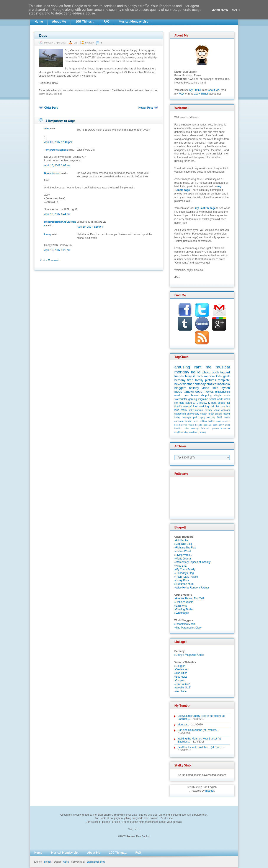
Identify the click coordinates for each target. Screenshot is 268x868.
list (228, 403)
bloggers (180, 388)
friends (179, 376)
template (224, 380)
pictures (211, 380)
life (176, 403)
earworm (179, 421)
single (218, 395)
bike (187, 428)
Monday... (183, 725)
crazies (212, 384)
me (209, 367)
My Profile (195, 90)
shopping (206, 395)
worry (197, 432)
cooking (195, 428)
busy (188, 376)
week (227, 399)
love (196, 421)
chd (212, 407)
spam (189, 403)
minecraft (226, 428)
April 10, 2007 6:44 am (57, 214)
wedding (204, 407)
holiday (194, 388)
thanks (178, 407)
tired (190, 380)
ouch (215, 372)
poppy (202, 417)
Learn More (220, 10)
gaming (193, 399)
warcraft (188, 407)
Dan (76, 43)
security (211, 417)
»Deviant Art (181, 669)
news (178, 384)
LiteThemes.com (96, 862)
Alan (47, 129)
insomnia (224, 384)
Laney (48, 234)
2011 (220, 417)
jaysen (225, 388)
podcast (208, 425)
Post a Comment (50, 260)
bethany (180, 380)
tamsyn (189, 392)
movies (209, 392)
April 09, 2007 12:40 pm (58, 142)
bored (177, 425)
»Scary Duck (182, 580)
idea (177, 410)
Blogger (210, 791)
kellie (196, 372)
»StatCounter (182, 684)
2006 (215, 425)
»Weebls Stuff (182, 688)
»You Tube (181, 691)
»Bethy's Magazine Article (189, 655)
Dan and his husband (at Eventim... (198, 730)
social (213, 399)
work (220, 399)
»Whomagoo (182, 613)
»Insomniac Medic (185, 624)
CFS (196, 403)
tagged (225, 372)
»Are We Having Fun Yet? (189, 598)
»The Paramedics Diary (188, 628)
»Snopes (179, 680)
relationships (223, 392)
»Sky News (181, 677)
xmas (227, 395)
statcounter (181, 399)
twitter (212, 421)
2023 (228, 425)
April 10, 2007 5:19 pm (90, 227)
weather (188, 384)
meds (178, 392)
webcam (226, 410)
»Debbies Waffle (184, 602)
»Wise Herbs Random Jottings (192, 588)
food (195, 407)
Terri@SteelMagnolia (56, 150)
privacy (208, 410)
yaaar (217, 410)
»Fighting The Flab (185, 548)
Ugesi (66, 862)
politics (203, 421)
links (215, 388)
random (209, 376)
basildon (178, 428)
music (178, 395)
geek (226, 376)
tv (209, 403)
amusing (182, 367)
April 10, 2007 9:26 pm (57, 250)
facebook (205, 428)
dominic (199, 410)
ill (194, 376)
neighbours (179, 432)
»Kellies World (183, 551)
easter (204, 414)
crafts (227, 417)
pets (186, 395)
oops (199, 392)
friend (191, 425)
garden (215, 428)
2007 (221, 425)
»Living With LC (183, 555)
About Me (214, 90)
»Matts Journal (183, 559)
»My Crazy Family (185, 569)
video (205, 388)
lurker (211, 414)
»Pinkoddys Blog (184, 573)
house (195, 395)
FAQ (181, 94)
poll (195, 417)
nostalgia (187, 417)
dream (218, 414)
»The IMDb (181, 673)
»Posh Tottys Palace (186, 577)
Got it (236, 10)
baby (191, 410)
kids (219, 376)
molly (184, 410)
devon (184, 425)
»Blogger (180, 666)
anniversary (193, 414)
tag (187, 432)
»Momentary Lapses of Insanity (192, 562)
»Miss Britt (180, 566)
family (199, 380)
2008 (219, 421)
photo (206, 372)
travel (191, 432)
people (222, 403)
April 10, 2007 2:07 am (57, 166)
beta (214, 403)
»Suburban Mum (184, 584)
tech (200, 376)
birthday (89, 43)
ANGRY (226, 421)
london (189, 421)
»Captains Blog (183, 544)
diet (217, 407)
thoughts (225, 407)
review (203, 403)
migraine (203, 399)
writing (203, 432)
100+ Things (201, 94)
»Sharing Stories (184, 609)
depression (180, 414)
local (182, 403)
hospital (199, 425)
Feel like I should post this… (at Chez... (200, 747)
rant (198, 367)
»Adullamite (181, 540)
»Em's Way (181, 606)
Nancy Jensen (52, 173)
